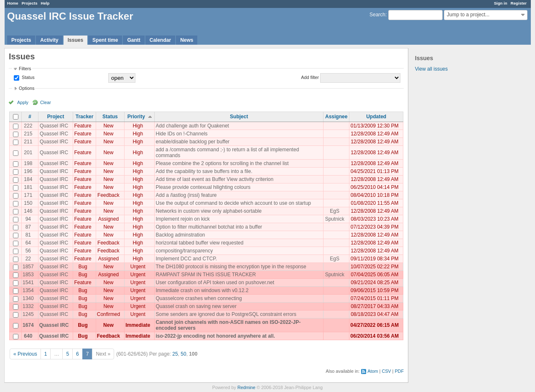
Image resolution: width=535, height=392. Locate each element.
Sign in (501, 3)
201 (28, 153)
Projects (30, 3)
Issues (75, 40)
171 (28, 195)
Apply (23, 102)
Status (28, 77)
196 (28, 171)
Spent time (105, 40)
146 (28, 211)
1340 (28, 298)
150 (28, 203)
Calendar (160, 40)
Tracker (85, 117)
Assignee (336, 117)
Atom (373, 371)
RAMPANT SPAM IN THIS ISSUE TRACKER (206, 275)
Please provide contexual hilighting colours (203, 187)
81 (28, 235)
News (187, 40)
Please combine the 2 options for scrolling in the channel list (222, 163)
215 (28, 134)
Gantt (134, 40)
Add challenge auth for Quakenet (192, 126)
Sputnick (335, 219)
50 (183, 354)
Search (377, 15)
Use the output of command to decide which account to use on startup (233, 203)
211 (28, 142)
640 (28, 336)
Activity (49, 40)
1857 (28, 267)
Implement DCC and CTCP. (186, 259)
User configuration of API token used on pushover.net (215, 283)
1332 (28, 306)
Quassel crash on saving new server (196, 306)
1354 (28, 290)
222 (28, 126)
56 (28, 251)
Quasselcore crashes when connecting (199, 298)
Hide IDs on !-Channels (181, 134)
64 (28, 243)
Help (45, 3)
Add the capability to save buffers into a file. (204, 171)
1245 (28, 314)
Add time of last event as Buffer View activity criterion (214, 179)
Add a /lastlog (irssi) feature (186, 195)
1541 (28, 283)
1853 (28, 275)
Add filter (310, 77)
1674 (28, 325)
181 (28, 187)
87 (28, 227)
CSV (386, 371)
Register (519, 3)
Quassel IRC (54, 126)
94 (28, 219)
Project (56, 117)
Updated (376, 117)
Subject (239, 117)
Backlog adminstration (180, 235)
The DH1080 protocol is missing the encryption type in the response (231, 267)
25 (175, 354)
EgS (335, 211)
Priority (136, 117)
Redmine (246, 387)
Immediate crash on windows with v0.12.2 (202, 290)
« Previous (25, 354)
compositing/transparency (184, 251)
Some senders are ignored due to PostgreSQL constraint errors (226, 314)
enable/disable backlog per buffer (192, 142)
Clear (46, 102)
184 (28, 179)
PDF (399, 371)
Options (27, 88)
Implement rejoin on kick (182, 219)
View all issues (431, 69)
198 (28, 163)
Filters (25, 69)
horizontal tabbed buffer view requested (199, 243)
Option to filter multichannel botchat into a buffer (209, 227)
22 (28, 259)
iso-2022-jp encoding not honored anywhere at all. (215, 336)
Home (13, 3)
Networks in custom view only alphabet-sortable (208, 211)
